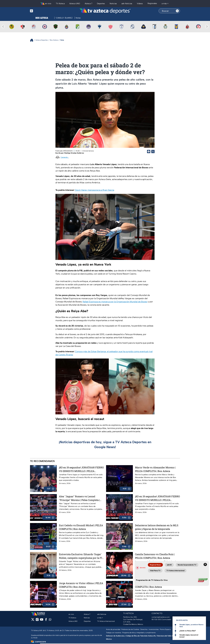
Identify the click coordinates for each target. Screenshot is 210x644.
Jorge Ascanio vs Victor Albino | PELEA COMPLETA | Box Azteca (81, 585)
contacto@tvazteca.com (161, 617)
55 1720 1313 (156, 619)
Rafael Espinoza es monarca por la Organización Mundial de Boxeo (115, 302)
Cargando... (65, 157)
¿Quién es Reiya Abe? (188, 631)
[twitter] (33, 620)
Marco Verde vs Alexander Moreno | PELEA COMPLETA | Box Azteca (155, 469)
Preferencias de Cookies (130, 629)
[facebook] (46, 620)
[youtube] (42, 620)
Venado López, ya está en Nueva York (191, 626)
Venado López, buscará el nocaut (189, 636)
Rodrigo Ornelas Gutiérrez (74, 153)
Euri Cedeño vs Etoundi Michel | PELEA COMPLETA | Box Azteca (81, 527)
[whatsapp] (50, 620)
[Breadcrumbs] (33, 40)
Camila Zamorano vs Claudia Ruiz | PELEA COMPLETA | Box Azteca (155, 556)
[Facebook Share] (149, 152)
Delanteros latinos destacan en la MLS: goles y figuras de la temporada (157, 527)
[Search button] (177, 11)
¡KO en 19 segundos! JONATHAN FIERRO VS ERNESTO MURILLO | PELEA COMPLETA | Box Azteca (81, 469)
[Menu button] (41, 11)
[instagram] (37, 620)
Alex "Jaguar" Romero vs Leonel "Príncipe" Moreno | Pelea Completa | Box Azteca (79, 498)
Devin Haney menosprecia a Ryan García (95, 190)
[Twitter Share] (153, 152)
